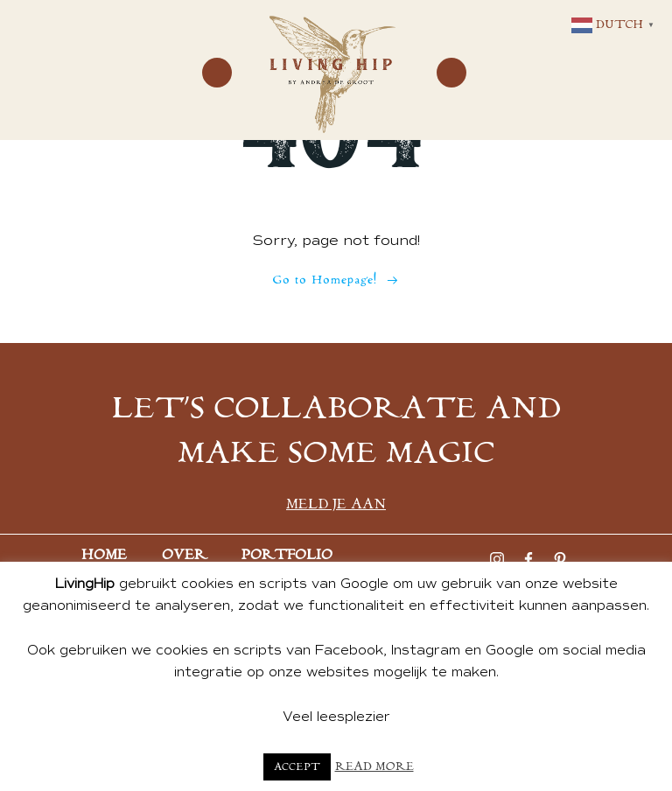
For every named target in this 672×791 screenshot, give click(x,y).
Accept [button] (297, 767)
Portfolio (287, 555)
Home (104, 555)
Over (184, 555)
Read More (374, 767)
